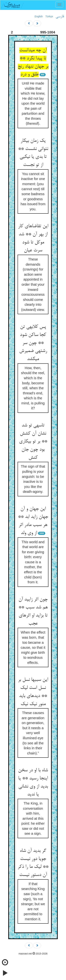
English (39, 16)
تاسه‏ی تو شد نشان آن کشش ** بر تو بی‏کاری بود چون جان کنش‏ (33, 442)
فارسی (60, 17)
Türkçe (49, 16)
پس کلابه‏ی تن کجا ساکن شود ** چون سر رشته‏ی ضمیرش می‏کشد (33, 343)
